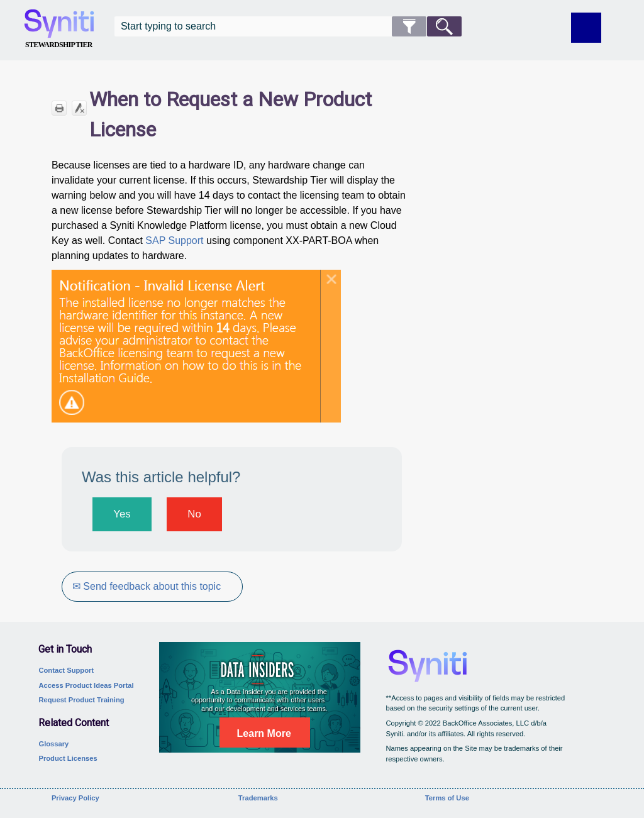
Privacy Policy (75, 798)
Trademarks (258, 798)
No (194, 514)
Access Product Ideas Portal (86, 685)
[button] (409, 26)
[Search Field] (288, 26)
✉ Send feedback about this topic (147, 586)
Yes (122, 514)
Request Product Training (81, 700)
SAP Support (174, 240)
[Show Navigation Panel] (586, 28)
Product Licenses (68, 758)
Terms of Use (447, 798)
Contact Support (66, 670)
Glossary (53, 744)
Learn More (264, 733)
